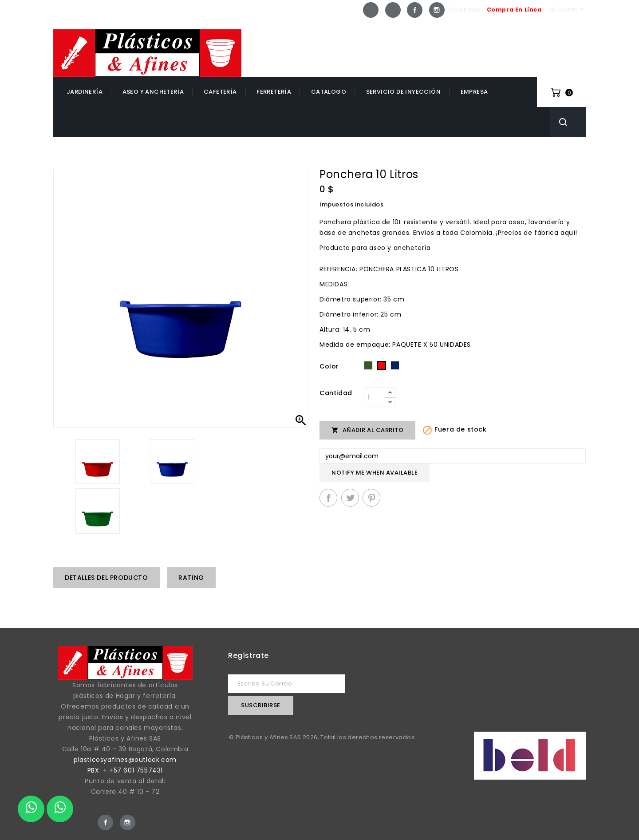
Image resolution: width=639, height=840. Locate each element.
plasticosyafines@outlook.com (125, 760)
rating (191, 578)
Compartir (328, 498)
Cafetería (220, 92)
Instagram (437, 10)
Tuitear (350, 498)
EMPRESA (474, 92)
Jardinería (85, 92)
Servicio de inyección (403, 92)
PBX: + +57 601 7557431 (125, 770)
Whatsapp (371, 10)
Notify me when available (375, 473)
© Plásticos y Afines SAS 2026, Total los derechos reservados (322, 737)
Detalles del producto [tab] (106, 578)
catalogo (329, 92)
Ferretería (274, 92)
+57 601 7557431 (547, 36)
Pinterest (371, 498)
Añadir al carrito (367, 430)
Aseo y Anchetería (153, 92)
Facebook (415, 10)
